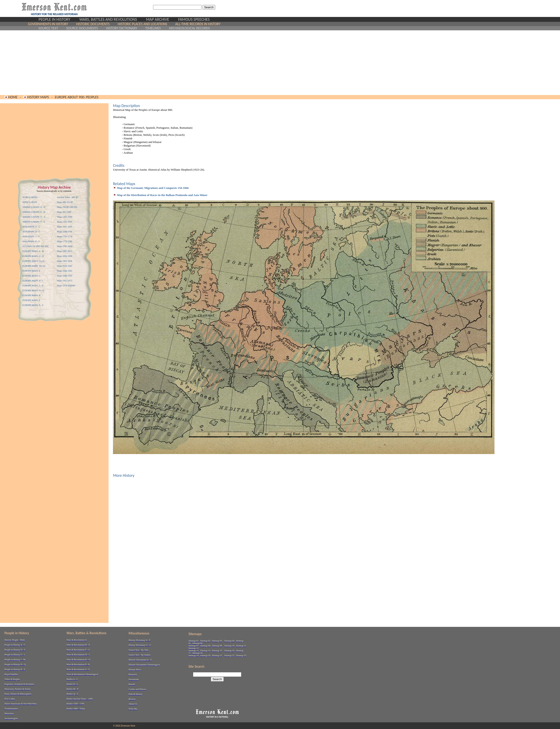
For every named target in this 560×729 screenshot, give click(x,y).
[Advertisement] (124, 63)
